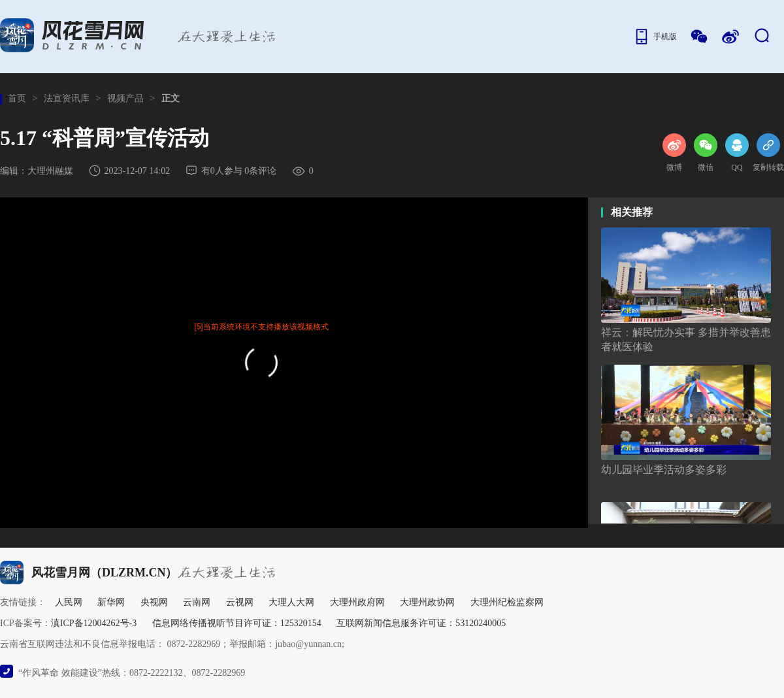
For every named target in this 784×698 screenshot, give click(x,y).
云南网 (197, 602)
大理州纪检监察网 (507, 602)
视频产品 (125, 98)
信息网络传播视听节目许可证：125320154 (237, 623)
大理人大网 (291, 602)
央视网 (154, 602)
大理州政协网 (427, 602)
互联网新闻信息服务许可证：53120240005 (421, 623)
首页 (17, 98)
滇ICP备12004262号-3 (94, 623)
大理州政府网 (357, 602)
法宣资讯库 (67, 98)
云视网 (240, 602)
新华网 (111, 602)
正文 (171, 98)
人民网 (69, 602)
